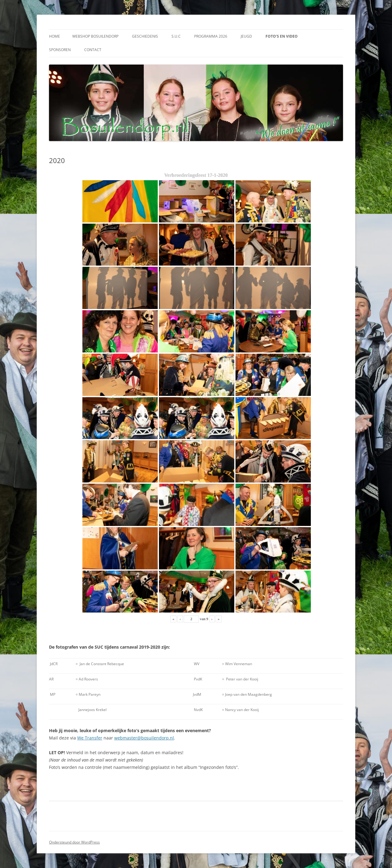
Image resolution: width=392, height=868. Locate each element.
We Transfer (90, 738)
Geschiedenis (145, 36)
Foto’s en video (282, 36)
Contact (93, 50)
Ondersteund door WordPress (74, 842)
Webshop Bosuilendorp (95, 36)
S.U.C (176, 36)
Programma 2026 (211, 36)
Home (55, 36)
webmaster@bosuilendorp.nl (144, 738)
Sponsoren (60, 50)
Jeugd (246, 36)
